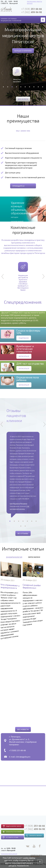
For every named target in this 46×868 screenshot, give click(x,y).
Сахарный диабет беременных (32, 585)
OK (40, 862)
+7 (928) (32, 9)
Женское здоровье (23, 75)
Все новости (23, 729)
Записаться (24, 366)
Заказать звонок (36, 835)
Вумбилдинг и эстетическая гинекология (25, 358)
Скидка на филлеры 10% (28, 340)
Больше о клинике (23, 51)
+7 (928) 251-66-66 (17, 750)
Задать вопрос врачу (14, 826)
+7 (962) (32, 12)
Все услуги (23, 99)
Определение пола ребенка (28, 387)
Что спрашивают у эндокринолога (10, 585)
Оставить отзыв (12, 837)
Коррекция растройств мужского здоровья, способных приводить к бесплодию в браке (23, 276)
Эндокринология (14, 557)
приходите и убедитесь (18, 187)
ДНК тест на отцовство (30, 370)
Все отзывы (23, 533)
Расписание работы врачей (35, 2)
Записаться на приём (14, 832)
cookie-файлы (29, 858)
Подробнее (24, 346)
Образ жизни (34, 557)
